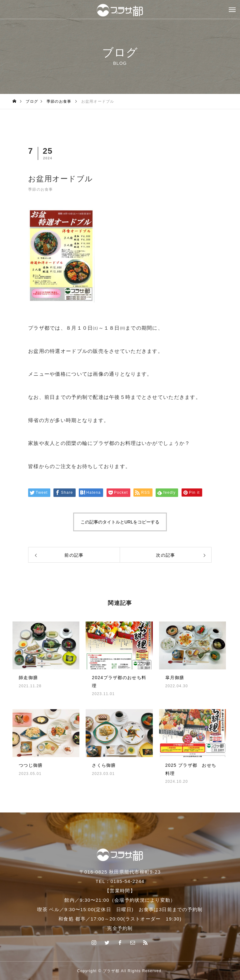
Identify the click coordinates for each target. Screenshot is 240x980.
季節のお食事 (41, 189)
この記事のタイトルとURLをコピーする (120, 522)
